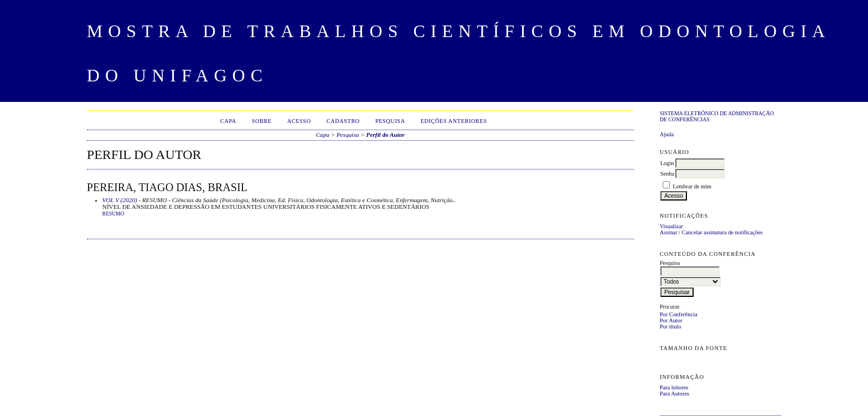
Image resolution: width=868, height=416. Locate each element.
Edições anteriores (454, 121)
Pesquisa (390, 121)
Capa (228, 121)
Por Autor (671, 320)
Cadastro (343, 121)
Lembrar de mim (692, 186)
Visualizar (671, 226)
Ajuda (667, 134)
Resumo (113, 214)
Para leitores (674, 387)
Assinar (669, 232)
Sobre (262, 121)
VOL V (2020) (120, 200)
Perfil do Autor (386, 135)
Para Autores (675, 394)
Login (667, 163)
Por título (671, 327)
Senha (667, 174)
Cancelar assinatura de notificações (722, 232)
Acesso (299, 121)
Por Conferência (679, 314)
